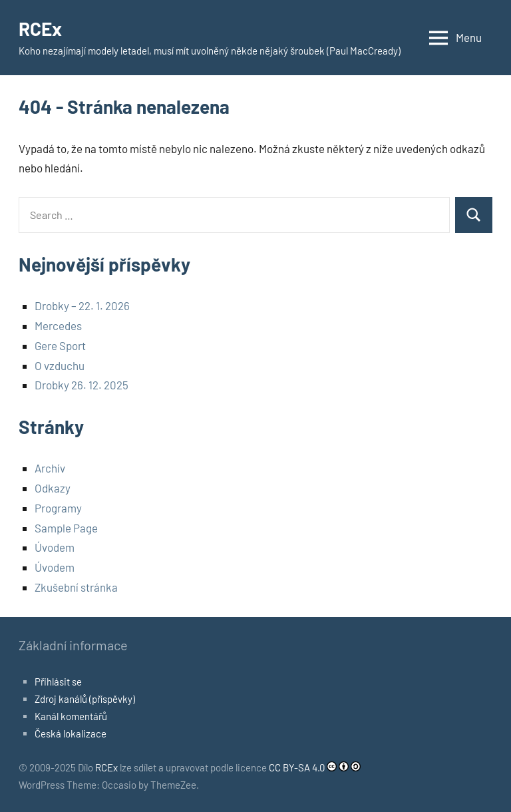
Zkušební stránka (76, 587)
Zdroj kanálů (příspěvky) (85, 699)
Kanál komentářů (71, 716)
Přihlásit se (58, 682)
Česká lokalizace (71, 733)
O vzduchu (60, 365)
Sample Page (66, 528)
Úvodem (55, 547)
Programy (58, 508)
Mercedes (58, 325)
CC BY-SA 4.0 (297, 767)
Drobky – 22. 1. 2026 (82, 305)
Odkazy (53, 488)
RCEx (40, 29)
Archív (50, 468)
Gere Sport (60, 345)
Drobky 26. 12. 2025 (82, 385)
